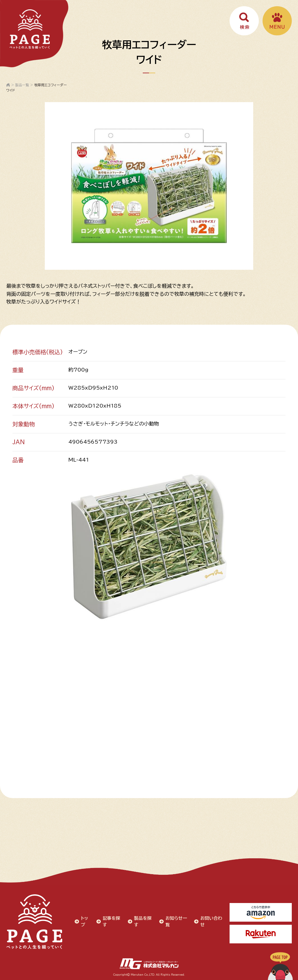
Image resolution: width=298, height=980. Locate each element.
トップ (84, 921)
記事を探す (111, 921)
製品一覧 (22, 85)
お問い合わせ (211, 921)
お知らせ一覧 (176, 921)
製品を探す (143, 921)
